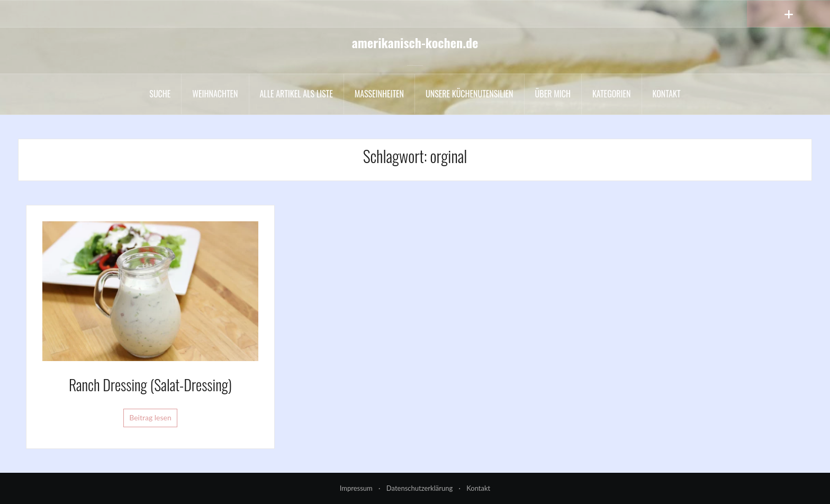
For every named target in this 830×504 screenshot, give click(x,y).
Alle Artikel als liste (296, 94)
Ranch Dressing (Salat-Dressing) (150, 385)
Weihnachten (215, 94)
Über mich (553, 94)
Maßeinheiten (379, 94)
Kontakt (667, 94)
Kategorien (612, 94)
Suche (160, 94)
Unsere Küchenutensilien (470, 94)
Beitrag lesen (150, 417)
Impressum (356, 488)
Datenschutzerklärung (419, 488)
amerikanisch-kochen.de (415, 42)
